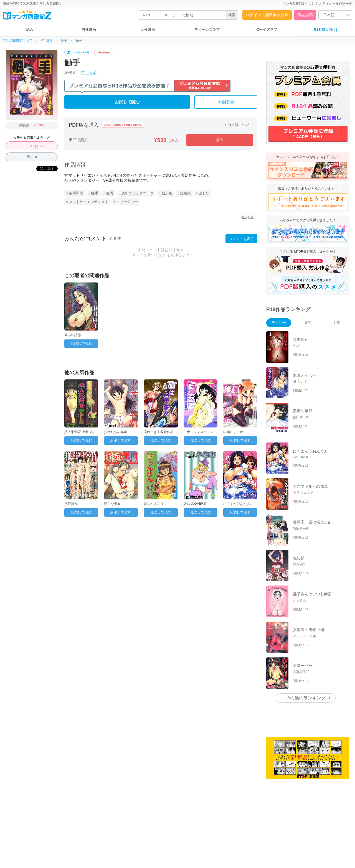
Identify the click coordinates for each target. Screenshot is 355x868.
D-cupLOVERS (195, 504)
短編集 (185, 193)
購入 (220, 140)
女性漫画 (148, 30)
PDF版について (238, 125)
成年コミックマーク (137, 193)
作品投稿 (305, 15)
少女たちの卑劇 (116, 432)
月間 (337, 323)
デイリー (279, 323)
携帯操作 (71, 504)
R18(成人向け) (325, 30)
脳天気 (167, 193)
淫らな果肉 (112, 504)
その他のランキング (306, 698)
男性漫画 (89, 30)
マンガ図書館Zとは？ (298, 4)
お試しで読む (127, 102)
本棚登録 (226, 102)
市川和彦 (89, 72)
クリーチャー (127, 202)
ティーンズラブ (207, 30)
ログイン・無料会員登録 (267, 15)
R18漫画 (47, 40)
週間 (308, 323)
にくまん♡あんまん (238, 504)
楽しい (204, 193)
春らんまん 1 (153, 504)
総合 (30, 30)
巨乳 (110, 193)
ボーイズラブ (266, 30)
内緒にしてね (233, 432)
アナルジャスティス (199, 432)
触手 (64, 40)
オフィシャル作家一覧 (336, 4)
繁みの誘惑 (73, 335)
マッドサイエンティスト (89, 202)
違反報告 (247, 217)
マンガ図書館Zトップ (17, 40)
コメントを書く (241, 239)
